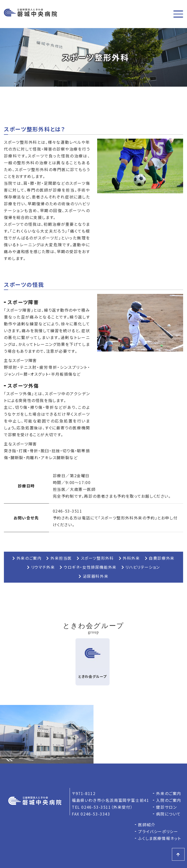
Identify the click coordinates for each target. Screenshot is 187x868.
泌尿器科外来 (93, 576)
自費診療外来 (160, 558)
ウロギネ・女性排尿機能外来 (88, 567)
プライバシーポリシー (158, 831)
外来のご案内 (27, 558)
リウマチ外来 (41, 567)
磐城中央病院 (30, 14)
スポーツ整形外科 (95, 558)
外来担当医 (59, 558)
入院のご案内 (169, 800)
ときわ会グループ (93, 659)
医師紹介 (147, 825)
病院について (168, 814)
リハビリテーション (141, 567)
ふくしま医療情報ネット (160, 838)
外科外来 (129, 558)
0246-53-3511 (68, 511)
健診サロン (166, 807)
